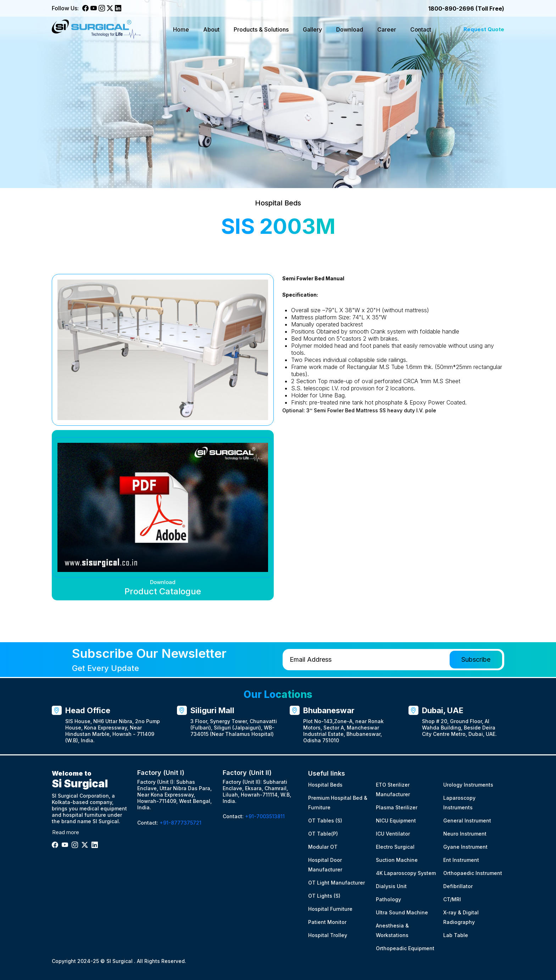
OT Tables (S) (325, 821)
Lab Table (456, 935)
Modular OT (323, 847)
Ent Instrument (461, 860)
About (211, 29)
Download (350, 29)
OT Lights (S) (324, 896)
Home (181, 29)
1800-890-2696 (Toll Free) (466, 9)
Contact (421, 29)
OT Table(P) (323, 834)
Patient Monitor (327, 922)
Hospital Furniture (330, 909)
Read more (66, 832)
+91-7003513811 (265, 816)
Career (387, 29)
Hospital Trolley (328, 935)
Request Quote (484, 29)
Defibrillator (458, 886)
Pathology (388, 899)
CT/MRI (452, 899)
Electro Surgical (395, 847)
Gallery (312, 29)
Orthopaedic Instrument (473, 873)
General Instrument (467, 821)
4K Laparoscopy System (406, 873)
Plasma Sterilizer (397, 807)
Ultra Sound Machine (402, 912)
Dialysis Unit (391, 886)
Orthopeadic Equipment (405, 948)
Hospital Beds (325, 785)
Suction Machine (397, 860)
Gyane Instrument (465, 847)
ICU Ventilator (393, 834)
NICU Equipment (396, 821)
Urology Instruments (468, 785)
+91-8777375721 (180, 823)
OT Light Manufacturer (337, 883)
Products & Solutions (261, 29)
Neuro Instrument (465, 834)
